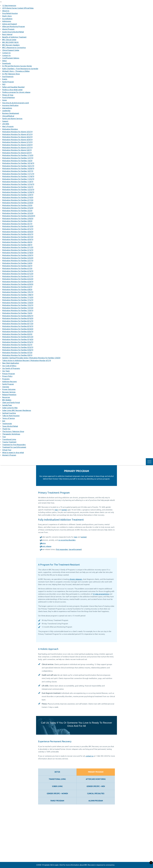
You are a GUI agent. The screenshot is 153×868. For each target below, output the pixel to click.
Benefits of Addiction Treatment (14, 37)
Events (5, 79)
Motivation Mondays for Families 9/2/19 (17, 345)
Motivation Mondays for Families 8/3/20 (17, 334)
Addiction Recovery (10, 382)
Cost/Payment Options (11, 58)
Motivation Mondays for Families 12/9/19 (18, 195)
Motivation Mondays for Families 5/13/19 (18, 250)
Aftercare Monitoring (96, 779)
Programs (6, 379)
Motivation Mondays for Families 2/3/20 (17, 205)
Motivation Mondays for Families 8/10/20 (18, 318)
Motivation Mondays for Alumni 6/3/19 (17, 153)
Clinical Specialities (96, 794)
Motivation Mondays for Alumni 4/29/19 (17, 140)
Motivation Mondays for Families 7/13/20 (18, 297)
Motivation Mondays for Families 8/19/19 (18, 326)
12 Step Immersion (9, 6)
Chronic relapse (46, 546)
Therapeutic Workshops (11, 434)
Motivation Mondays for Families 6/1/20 (17, 268)
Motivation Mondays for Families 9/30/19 (18, 350)
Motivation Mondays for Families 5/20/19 (18, 255)
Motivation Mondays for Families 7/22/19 (18, 305)
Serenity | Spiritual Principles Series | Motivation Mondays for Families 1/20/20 (31, 358)
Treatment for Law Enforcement (14, 447)
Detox (4, 61)
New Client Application (11, 363)
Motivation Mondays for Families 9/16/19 (18, 342)
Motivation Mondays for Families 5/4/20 (17, 263)
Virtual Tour (7, 450)
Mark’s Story (7, 16)
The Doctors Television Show (13, 431)
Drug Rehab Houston (10, 13)
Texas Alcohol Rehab (10, 426)
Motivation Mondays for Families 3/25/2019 (19, 216)
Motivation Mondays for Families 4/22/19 (18, 234)
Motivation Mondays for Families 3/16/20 (18, 208)
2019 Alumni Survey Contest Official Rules (18, 8)
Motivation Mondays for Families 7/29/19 (18, 310)
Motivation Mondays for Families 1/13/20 (18, 155)
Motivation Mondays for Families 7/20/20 (18, 303)
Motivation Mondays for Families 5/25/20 (18, 258)
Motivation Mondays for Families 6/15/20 (18, 274)
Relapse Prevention (9, 395)
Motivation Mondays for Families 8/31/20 (18, 337)
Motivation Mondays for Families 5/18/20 (18, 253)
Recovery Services (9, 392)
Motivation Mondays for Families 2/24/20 (18, 203)
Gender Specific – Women (57, 794)
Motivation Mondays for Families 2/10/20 (18, 197)
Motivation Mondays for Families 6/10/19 (18, 271)
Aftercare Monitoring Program (14, 27)
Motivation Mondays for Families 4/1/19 (17, 224)
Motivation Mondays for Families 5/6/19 (17, 266)
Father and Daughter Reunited (13, 87)
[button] (1, 2)
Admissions (7, 21)
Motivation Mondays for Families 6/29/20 (18, 284)
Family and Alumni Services (12, 119)
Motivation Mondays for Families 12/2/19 (18, 187)
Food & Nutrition (9, 97)
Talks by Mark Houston (11, 416)
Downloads (7, 63)
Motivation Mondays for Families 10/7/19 (18, 171)
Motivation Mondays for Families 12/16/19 (18, 184)
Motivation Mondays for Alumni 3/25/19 (17, 132)
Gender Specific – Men (96, 786)
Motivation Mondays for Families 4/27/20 (18, 237)
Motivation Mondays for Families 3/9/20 (17, 221)
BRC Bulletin (7, 400)
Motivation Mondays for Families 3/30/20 (18, 219)
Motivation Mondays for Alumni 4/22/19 (17, 137)
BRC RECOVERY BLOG (10, 42)
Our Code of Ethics (9, 366)
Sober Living (57, 786)
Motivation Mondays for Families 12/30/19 (18, 192)
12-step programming (101, 594)
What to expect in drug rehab (13, 453)
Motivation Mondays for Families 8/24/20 (18, 329)
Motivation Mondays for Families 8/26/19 (18, 332)
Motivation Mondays (10, 129)
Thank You (6, 429)
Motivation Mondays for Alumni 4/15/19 (17, 134)
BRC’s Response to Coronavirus (14, 48)
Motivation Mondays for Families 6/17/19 (18, 276)
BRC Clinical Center (9, 40)
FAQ (4, 84)
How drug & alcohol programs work (16, 103)
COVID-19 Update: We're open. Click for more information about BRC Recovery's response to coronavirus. (76, 865)
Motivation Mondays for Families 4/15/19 (18, 229)
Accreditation (7, 19)
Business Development (11, 113)
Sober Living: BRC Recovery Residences (17, 410)
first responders (62, 549)
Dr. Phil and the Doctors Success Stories (17, 66)
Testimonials (7, 424)
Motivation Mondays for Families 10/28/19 (18, 168)
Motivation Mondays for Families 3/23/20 (18, 213)
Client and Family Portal (11, 403)
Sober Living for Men (10, 408)
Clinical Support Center (11, 50)
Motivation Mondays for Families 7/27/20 (18, 308)
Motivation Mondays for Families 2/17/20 (18, 200)
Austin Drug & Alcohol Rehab (13, 32)
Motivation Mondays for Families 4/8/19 (17, 245)
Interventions (7, 108)
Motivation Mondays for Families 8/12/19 (18, 321)
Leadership (6, 111)
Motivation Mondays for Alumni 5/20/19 (17, 145)
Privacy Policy (7, 376)
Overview (6, 387)
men (56, 510)
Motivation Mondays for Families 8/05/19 (18, 316)
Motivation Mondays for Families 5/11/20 (18, 247)
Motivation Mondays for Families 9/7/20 (17, 353)
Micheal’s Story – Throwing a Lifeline (16, 71)
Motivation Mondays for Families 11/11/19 (18, 174)
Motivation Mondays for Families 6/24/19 (18, 282)
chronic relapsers (76, 579)
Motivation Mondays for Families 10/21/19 (18, 166)
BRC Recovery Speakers (11, 45)
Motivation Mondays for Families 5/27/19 (18, 261)
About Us (6, 11)
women (64, 510)
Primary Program (9, 374)
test (4, 421)
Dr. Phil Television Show (11, 74)
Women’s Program (9, 455)
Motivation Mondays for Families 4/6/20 (17, 242)
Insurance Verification (10, 105)
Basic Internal (7, 34)
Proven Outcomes (9, 389)
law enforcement (75, 549)
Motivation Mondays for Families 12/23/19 (18, 190)
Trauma (43, 543)
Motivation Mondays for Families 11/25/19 (18, 179)
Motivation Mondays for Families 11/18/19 (18, 176)
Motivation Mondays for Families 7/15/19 (18, 300)
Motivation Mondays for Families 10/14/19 (18, 163)
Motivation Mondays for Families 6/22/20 (18, 279)
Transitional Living (9, 439)
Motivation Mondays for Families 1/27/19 (18, 158)
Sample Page (7, 405)
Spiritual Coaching (9, 413)
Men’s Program (8, 126)
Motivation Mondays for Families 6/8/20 (17, 290)
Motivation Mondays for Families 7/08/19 (18, 295)
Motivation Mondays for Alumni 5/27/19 (17, 148)
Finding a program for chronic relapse (16, 92)
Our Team (6, 371)
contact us (90, 756)
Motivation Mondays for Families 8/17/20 (18, 324)
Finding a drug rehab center (12, 90)
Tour (4, 437)
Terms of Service (8, 418)
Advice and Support (10, 24)
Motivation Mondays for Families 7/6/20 (17, 313)
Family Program (8, 82)
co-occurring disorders (67, 540)
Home (4, 100)
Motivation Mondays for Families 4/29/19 (18, 239)
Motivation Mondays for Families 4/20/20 (18, 232)
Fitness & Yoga (8, 95)
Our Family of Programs (11, 368)
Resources (6, 397)
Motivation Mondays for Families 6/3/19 (17, 287)
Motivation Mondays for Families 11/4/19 (18, 182)
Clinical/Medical (8, 116)
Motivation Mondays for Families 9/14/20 (18, 339)
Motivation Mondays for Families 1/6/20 (17, 161)
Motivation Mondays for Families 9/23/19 (18, 347)
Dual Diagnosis (8, 77)
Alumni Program (8, 29)
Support (5, 121)
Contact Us (6, 53)
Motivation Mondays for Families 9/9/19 (17, 355)
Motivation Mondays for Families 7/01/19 (18, 292)
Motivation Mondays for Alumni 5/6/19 (17, 150)
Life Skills (6, 124)
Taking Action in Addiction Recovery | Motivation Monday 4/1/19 (27, 360)
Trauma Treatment (9, 442)
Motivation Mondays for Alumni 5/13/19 (17, 142)
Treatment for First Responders (14, 445)
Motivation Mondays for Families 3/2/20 (17, 211)
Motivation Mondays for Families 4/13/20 (18, 226)
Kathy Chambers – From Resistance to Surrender (20, 69)
